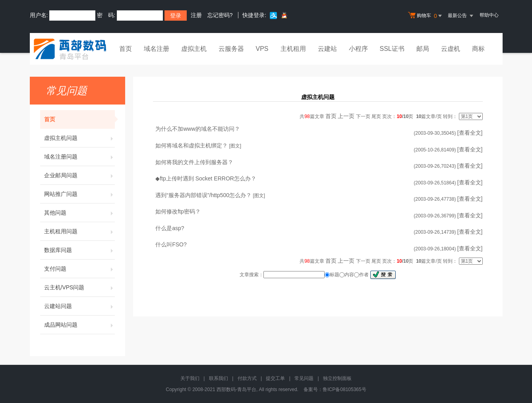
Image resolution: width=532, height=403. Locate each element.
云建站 (327, 49)
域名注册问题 (79, 157)
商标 (478, 49)
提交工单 (275, 378)
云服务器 (231, 49)
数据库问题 (79, 250)
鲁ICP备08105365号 (344, 389)
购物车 (426, 16)
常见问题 (304, 378)
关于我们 (190, 378)
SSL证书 (392, 49)
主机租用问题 (79, 231)
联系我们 (219, 378)
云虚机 (451, 49)
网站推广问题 (79, 194)
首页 (126, 49)
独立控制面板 (337, 378)
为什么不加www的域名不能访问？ (197, 129)
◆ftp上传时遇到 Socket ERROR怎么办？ (206, 178)
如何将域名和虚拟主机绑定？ (192, 145)
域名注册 (157, 49)
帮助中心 (489, 15)
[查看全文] (470, 133)
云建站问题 (79, 306)
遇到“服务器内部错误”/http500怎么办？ (203, 195)
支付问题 (79, 269)
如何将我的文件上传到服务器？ (194, 162)
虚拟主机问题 (79, 138)
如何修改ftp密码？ (178, 211)
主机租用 (293, 49)
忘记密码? (220, 15)
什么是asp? (170, 228)
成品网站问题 (79, 325)
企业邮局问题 (79, 175)
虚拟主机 (194, 49)
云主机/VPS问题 (79, 287)
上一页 (346, 116)
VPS (262, 49)
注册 (196, 15)
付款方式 (247, 378)
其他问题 (79, 213)
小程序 (358, 49)
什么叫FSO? (171, 244)
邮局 (423, 49)
